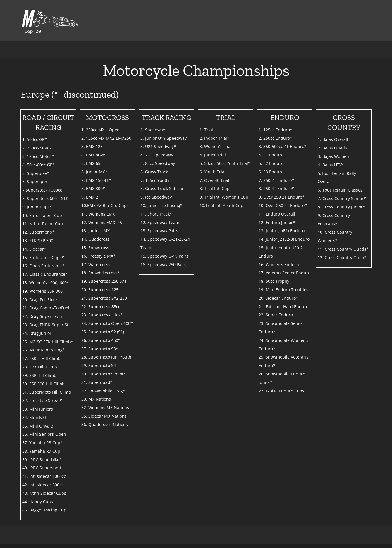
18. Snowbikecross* (100, 273)
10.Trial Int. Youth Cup (221, 205)
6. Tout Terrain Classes (340, 190)
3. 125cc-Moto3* (38, 156)
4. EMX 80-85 (94, 155)
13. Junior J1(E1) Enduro (282, 231)
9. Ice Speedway (156, 197)
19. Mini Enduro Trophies (283, 290)
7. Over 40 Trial (214, 180)
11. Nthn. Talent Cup (43, 224)
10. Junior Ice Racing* (161, 205)
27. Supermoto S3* (100, 349)
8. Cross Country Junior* (341, 207)
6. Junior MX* (94, 172)
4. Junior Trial (213, 155)
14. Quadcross (95, 239)
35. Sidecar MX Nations (104, 416)
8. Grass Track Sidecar (162, 188)
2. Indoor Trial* (214, 138)
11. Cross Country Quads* (343, 249)
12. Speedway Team (160, 222)
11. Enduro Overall (277, 214)
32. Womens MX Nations (105, 407)
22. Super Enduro (276, 315)
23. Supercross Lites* (102, 315)
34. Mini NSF (35, 417)
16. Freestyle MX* (98, 256)
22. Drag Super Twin (42, 316)
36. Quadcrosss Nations (105, 424)
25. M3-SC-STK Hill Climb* (48, 342)
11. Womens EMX (98, 214)
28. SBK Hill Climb (40, 367)
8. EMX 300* (93, 188)
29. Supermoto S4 (99, 365)
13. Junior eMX (96, 231)
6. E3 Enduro (271, 172)
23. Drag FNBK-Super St (45, 325)
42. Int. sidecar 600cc (43, 485)
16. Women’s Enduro (279, 264)
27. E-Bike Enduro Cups (281, 391)
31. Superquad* (97, 382)
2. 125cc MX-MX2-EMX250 (106, 138)
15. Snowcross (95, 248)
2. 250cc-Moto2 (37, 148)
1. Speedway (153, 130)
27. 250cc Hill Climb (41, 358)
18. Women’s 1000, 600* (46, 283)
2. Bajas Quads (332, 148)
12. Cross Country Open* (342, 257)
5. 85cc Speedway (158, 163)
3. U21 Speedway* (158, 146)
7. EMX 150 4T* (96, 180)
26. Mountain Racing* (44, 350)
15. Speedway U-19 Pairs (164, 256)
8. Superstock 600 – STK (45, 198)
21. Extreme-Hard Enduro (283, 307)
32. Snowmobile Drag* (103, 391)
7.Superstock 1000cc (42, 190)
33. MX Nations (96, 399)
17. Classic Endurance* (45, 274)
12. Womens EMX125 (102, 222)
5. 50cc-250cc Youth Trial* (225, 163)
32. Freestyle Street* (42, 400)
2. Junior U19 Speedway (164, 138)
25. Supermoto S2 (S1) (103, 332)
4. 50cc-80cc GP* (38, 165)
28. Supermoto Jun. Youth (106, 357)
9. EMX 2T (91, 197)
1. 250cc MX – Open (100, 130)
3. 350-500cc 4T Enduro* (283, 146)
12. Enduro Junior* (277, 222)
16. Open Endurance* (44, 266)
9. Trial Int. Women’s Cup (224, 197)
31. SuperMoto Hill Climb (47, 392)
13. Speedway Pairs (159, 231)
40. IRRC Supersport (42, 468)
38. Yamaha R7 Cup (41, 451)
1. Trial (206, 130)
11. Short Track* (156, 214)
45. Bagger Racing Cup (44, 510)
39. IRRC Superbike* (42, 460)
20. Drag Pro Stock (40, 300)
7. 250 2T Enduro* (276, 180)
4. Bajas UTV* (331, 165)
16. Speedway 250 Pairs (163, 264)
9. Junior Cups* (37, 207)
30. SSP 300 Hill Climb (43, 384)
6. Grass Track (154, 172)
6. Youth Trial (213, 172)
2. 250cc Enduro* (275, 138)
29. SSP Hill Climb (39, 375)
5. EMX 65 (91, 163)
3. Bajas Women (333, 156)
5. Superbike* (36, 173)
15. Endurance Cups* (43, 257)
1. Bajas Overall (333, 139)
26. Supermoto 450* (101, 340)
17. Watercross (96, 264)
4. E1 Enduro (271, 155)
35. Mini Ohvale (38, 426)
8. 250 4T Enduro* (276, 188)
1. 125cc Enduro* (275, 130)
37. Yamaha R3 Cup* (42, 443)
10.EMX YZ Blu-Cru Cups (105, 205)
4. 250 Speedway (157, 155)
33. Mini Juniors (38, 409)
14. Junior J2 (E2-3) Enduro (284, 239)
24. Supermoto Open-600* (107, 323)
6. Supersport (36, 181)
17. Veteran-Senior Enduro (284, 273)
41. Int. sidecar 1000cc (44, 476)
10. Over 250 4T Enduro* (283, 205)
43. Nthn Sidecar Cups (44, 493)
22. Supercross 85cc (101, 307)
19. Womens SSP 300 (42, 291)
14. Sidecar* (34, 249)
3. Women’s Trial (216, 146)
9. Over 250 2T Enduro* (282, 197)
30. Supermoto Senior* (104, 374)
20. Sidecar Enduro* (278, 298)
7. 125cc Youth (155, 180)
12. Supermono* (38, 232)
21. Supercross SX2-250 (104, 298)
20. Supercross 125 (100, 290)
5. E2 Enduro (271, 163)
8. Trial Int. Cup (215, 188)
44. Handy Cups (38, 502)
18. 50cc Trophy (274, 281)
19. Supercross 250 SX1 (104, 281)
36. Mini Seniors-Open (44, 434)
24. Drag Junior (37, 333)
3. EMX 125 (92, 146)
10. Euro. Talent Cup (42, 215)
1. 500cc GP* (35, 139)
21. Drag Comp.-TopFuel (46, 308)
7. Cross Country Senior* (342, 198)
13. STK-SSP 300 (38, 241)
